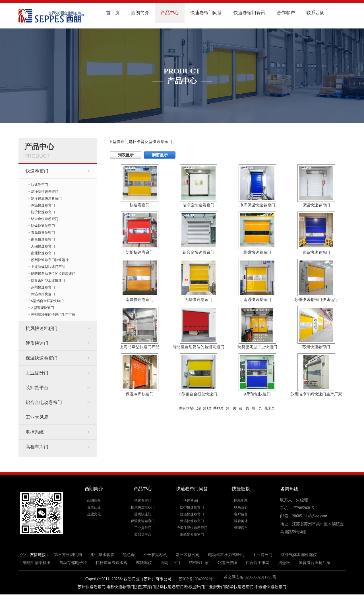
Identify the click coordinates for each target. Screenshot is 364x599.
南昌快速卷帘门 (43, 239)
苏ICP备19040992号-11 (198, 579)
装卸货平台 (37, 388)
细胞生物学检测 (37, 563)
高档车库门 (37, 447)
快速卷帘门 (37, 171)
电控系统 (35, 432)
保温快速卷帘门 (43, 205)
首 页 (113, 13)
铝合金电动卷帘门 (44, 402)
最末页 (270, 408)
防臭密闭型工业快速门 (48, 280)
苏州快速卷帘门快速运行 (50, 260)
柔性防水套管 (102, 555)
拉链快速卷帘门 (192, 514)
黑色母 (129, 555)
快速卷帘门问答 (206, 13)
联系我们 (241, 507)
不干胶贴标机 (155, 555)
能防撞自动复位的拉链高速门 (53, 274)
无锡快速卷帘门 (43, 246)
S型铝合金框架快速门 (47, 301)
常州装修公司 (188, 555)
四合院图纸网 (258, 563)
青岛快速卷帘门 (43, 233)
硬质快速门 (37, 343)
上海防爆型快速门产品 (48, 267)
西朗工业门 (170, 563)
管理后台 (241, 528)
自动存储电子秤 (73, 563)
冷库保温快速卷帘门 (46, 198)
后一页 (257, 408)
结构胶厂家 (199, 563)
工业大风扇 (37, 417)
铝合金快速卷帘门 (45, 219)
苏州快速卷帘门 (43, 287)
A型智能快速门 (43, 308)
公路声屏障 (227, 563)
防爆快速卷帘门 (43, 226)
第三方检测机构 (68, 555)
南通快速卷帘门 (43, 253)
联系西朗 (315, 13)
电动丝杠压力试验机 (226, 555)
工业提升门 (37, 373)
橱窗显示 (160, 155)
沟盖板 (284, 563)
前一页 (244, 408)
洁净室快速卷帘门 (45, 192)
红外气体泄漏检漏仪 (299, 555)
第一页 (231, 408)
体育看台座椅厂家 (315, 563)
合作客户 (286, 13)
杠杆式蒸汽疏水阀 (111, 563)
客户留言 (241, 514)
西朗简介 (140, 13)
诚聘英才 (241, 521)
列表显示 (126, 155)
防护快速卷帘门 (43, 212)
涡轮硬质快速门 (192, 535)
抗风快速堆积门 (42, 328)
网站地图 (241, 500)
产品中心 (170, 13)
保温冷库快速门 (43, 294)
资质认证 (94, 507)
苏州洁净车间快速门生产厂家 (53, 315)
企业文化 (94, 514)
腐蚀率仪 (144, 563)
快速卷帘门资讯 (249, 13)
